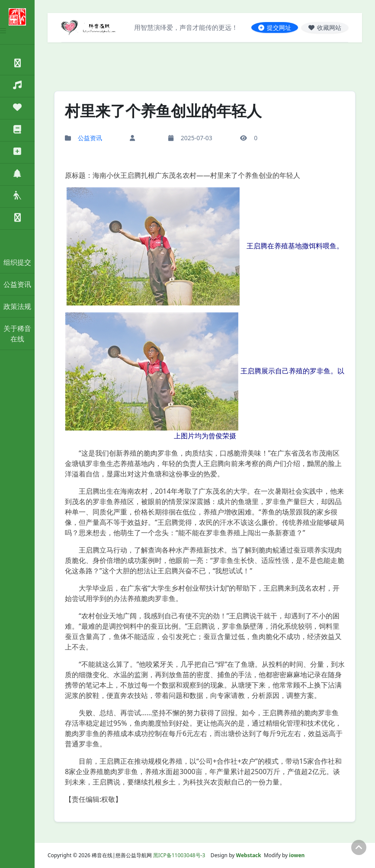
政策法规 (17, 306)
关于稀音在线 (17, 334)
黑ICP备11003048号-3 (179, 855)
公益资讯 (17, 284)
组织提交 (17, 262)
